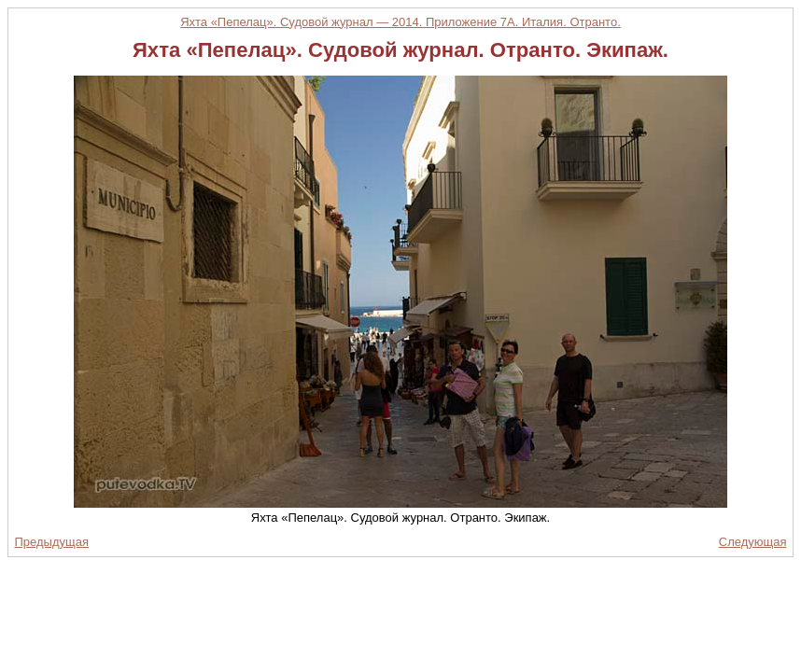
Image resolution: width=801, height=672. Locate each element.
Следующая (753, 542)
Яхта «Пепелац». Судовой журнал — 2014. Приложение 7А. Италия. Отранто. (400, 22)
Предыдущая (52, 542)
